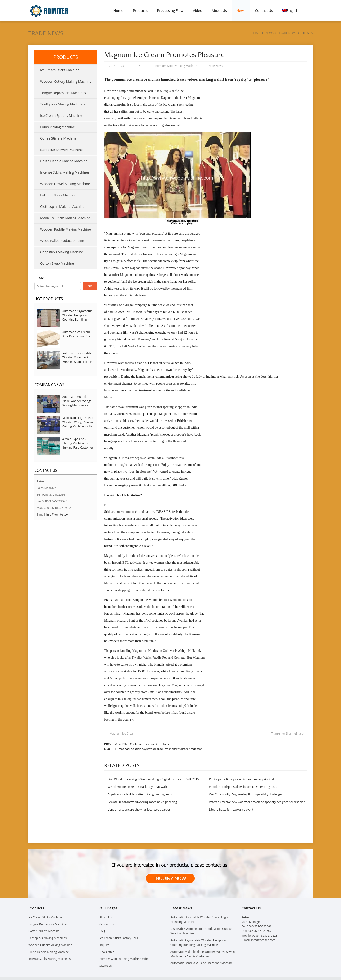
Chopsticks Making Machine (62, 252)
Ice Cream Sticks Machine (60, 70)
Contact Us (264, 10)
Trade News (46, 33)
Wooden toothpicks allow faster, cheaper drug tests (243, 787)
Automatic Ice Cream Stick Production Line (76, 334)
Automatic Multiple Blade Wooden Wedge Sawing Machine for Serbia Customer (77, 403)
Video (197, 10)
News (241, 10)
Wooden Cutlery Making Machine (66, 81)
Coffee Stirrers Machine (58, 138)
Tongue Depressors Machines (63, 93)
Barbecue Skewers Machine (61, 150)
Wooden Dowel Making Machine (65, 184)
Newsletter (107, 952)
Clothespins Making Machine (62, 206)
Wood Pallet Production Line (62, 241)
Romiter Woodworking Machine (176, 66)
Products (140, 10)
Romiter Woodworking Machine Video (124, 959)
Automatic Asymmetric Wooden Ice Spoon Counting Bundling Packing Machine (77, 317)
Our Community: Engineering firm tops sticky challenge (245, 794)
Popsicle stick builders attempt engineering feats (140, 794)
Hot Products (49, 299)
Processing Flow (170, 10)
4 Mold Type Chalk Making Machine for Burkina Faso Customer (78, 443)
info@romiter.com (58, 515)
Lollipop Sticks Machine (58, 195)
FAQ (102, 931)
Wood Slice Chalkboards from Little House (143, 744)
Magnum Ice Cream (123, 733)
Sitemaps (105, 966)
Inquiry (104, 945)
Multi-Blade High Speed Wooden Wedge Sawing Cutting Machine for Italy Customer (79, 424)
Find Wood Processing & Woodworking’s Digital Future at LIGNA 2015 (153, 779)
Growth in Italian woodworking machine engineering (142, 802)
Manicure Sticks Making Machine (65, 218)
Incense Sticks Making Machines (65, 172)
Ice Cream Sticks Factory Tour (119, 938)
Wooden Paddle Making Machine (66, 229)
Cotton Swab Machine (57, 263)
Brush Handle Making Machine (64, 161)
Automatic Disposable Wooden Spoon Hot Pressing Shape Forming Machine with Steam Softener (78, 362)
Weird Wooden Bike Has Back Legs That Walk (137, 787)
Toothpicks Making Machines (63, 104)
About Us (219, 10)
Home (118, 10)
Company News (49, 385)
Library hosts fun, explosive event (231, 810)
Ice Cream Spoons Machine (61, 116)
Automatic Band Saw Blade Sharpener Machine (202, 963)
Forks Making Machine (58, 127)
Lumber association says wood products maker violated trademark (159, 749)
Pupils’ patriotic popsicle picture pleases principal (242, 779)
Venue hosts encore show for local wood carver (139, 810)
